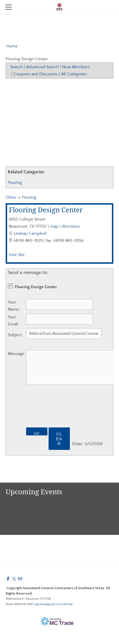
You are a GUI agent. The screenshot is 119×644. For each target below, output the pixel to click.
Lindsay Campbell (30, 233)
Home (12, 46)
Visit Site (17, 255)
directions (71, 226)
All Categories (74, 74)
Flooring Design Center (46, 210)
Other (11, 197)
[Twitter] (14, 579)
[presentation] (69, 409)
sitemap (68, 604)
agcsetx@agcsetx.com (48, 604)
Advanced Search (42, 67)
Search (16, 67)
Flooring (15, 183)
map (54, 226)
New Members (76, 67)
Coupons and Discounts (36, 74)
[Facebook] (8, 579)
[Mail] (20, 579)
